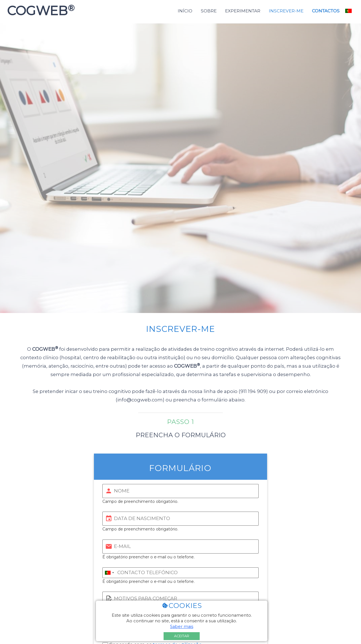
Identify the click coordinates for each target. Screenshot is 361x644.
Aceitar (182, 636)
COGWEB (39, 11)
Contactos (326, 11)
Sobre (209, 11)
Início (185, 11)
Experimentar (243, 11)
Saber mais (182, 627)
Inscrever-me (286, 11)
